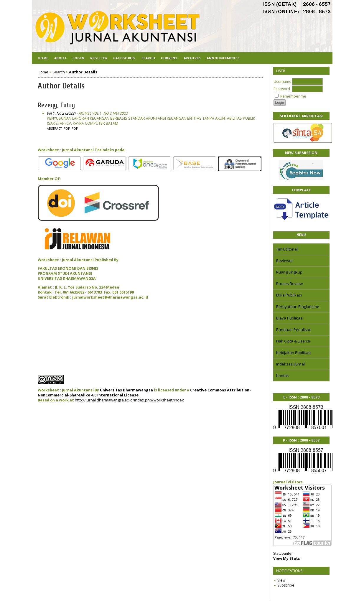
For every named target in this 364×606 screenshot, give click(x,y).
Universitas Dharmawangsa (126, 390)
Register (99, 58)
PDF (67, 129)
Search (148, 58)
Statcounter (283, 554)
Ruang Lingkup (289, 273)
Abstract (54, 129)
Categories (124, 58)
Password (282, 89)
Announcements (223, 58)
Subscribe (286, 586)
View (281, 581)
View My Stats (287, 559)
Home (43, 58)
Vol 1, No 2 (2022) (61, 113)
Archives (192, 58)
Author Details (83, 72)
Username (283, 81)
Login (78, 58)
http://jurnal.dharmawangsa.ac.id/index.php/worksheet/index (129, 400)
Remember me (293, 96)
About (61, 58)
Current (169, 58)
